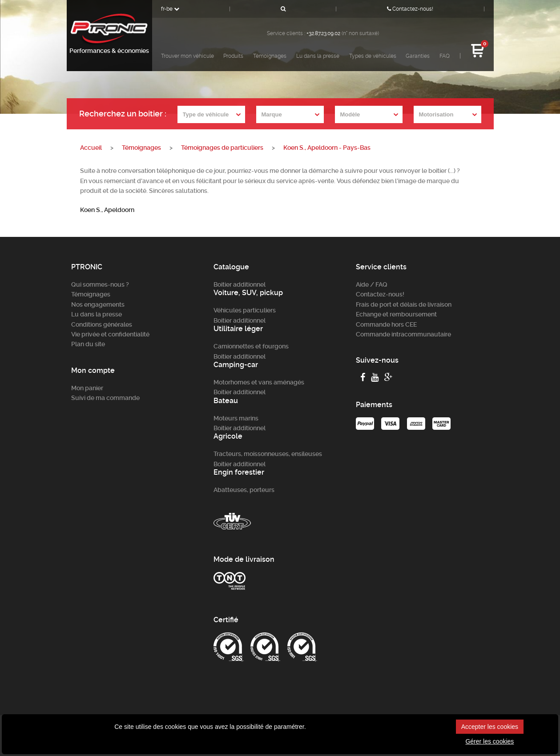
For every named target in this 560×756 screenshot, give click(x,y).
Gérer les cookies (489, 741)
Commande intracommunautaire (403, 334)
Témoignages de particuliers (222, 148)
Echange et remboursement (396, 314)
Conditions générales (102, 324)
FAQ (445, 56)
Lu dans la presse (318, 56)
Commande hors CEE (386, 324)
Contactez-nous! (410, 9)
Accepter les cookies (490, 727)
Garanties (418, 56)
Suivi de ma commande (105, 398)
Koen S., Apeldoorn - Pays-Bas (327, 148)
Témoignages (270, 56)
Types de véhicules (373, 56)
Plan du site (88, 344)
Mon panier (87, 388)
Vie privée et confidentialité (110, 334)
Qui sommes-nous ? (100, 284)
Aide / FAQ (372, 284)
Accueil (91, 148)
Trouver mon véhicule (187, 56)
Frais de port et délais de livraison (404, 304)
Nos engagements (98, 304)
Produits (233, 56)
